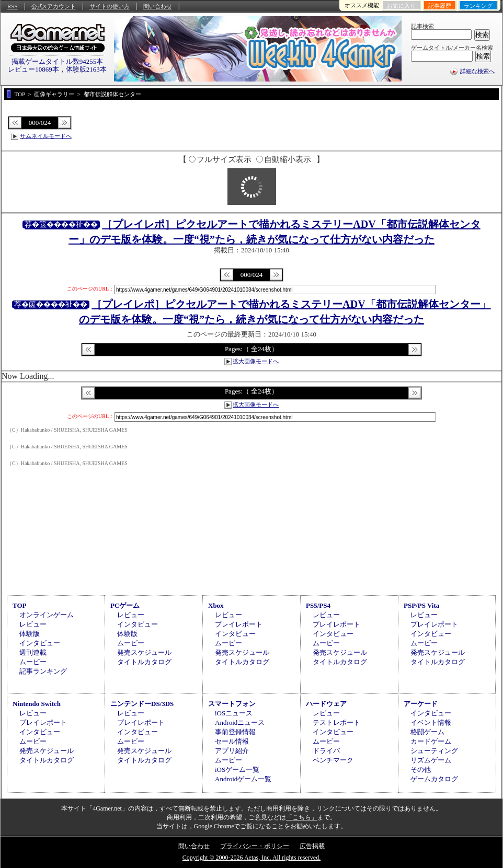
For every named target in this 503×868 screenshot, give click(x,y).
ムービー (33, 662)
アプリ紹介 (232, 751)
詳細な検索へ (477, 71)
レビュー (33, 624)
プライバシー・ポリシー (255, 846)
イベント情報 (431, 722)
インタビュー (40, 643)
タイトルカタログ (144, 662)
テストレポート (336, 722)
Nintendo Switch (37, 704)
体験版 (30, 634)
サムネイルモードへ (46, 136)
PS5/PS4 (318, 605)
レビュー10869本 (33, 69)
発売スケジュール (144, 652)
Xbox (216, 605)
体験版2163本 (86, 69)
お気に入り (401, 6)
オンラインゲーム (47, 615)
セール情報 (232, 741)
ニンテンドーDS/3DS (142, 704)
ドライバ (326, 751)
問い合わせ (158, 6)
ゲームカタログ (434, 779)
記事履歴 (440, 6)
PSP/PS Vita (421, 605)
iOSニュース (234, 713)
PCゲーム (125, 605)
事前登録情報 (235, 732)
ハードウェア (326, 704)
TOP (20, 605)
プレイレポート (239, 624)
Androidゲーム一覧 (243, 779)
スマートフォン (232, 704)
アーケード (421, 704)
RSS (13, 6)
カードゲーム (431, 741)
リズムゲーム (431, 760)
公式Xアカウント (54, 6)
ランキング (478, 6)
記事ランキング (43, 671)
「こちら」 (302, 817)
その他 (421, 769)
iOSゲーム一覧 (237, 769)
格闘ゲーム (427, 732)
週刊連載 (33, 652)
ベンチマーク (333, 760)
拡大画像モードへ (256, 361)
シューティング (434, 751)
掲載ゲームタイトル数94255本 (58, 61)
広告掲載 (312, 846)
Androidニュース (240, 722)
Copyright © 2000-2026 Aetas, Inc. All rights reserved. (251, 858)
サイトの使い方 (110, 6)
